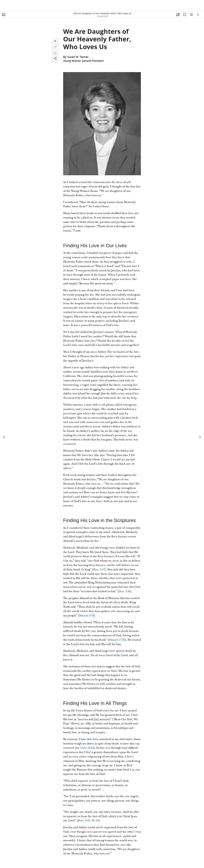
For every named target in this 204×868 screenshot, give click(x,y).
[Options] (198, 15)
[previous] (4, 437)
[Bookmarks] (185, 15)
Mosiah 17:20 (117, 640)
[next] (200, 437)
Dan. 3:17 (99, 570)
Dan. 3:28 (124, 591)
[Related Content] (191, 15)
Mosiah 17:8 (86, 616)
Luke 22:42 (87, 748)
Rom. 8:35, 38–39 (88, 821)
